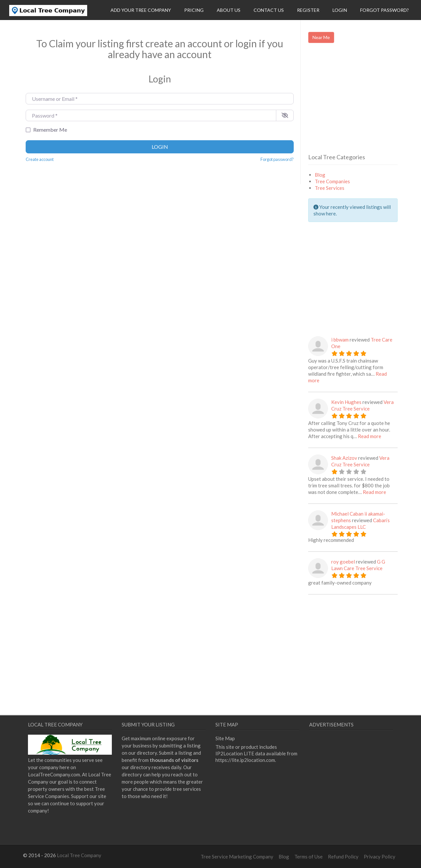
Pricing (194, 10)
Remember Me (50, 130)
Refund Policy (343, 857)
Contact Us (269, 10)
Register (308, 10)
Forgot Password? (384, 10)
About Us (229, 10)
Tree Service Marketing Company (237, 857)
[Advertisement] (363, 104)
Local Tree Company (79, 855)
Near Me (321, 37)
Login (340, 10)
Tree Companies (332, 181)
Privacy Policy (380, 857)
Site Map (225, 738)
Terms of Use (309, 857)
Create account (40, 159)
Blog (320, 175)
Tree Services (330, 188)
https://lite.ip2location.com (245, 760)
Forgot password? (277, 159)
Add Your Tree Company (141, 10)
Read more (370, 436)
